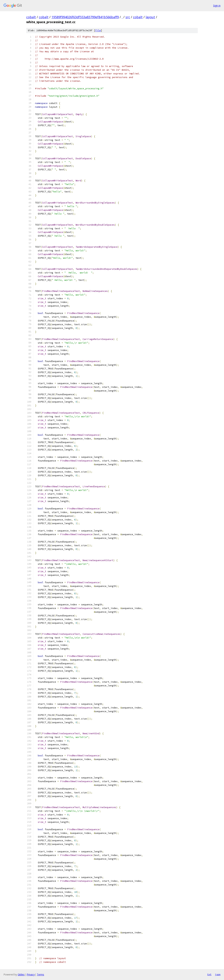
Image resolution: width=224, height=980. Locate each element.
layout (150, 17)
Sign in (217, 6)
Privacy (31, 974)
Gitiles (21, 974)
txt (209, 974)
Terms (40, 974)
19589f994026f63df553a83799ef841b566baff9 (85, 17)
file (98, 30)
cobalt (31, 17)
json (218, 974)
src (128, 17)
